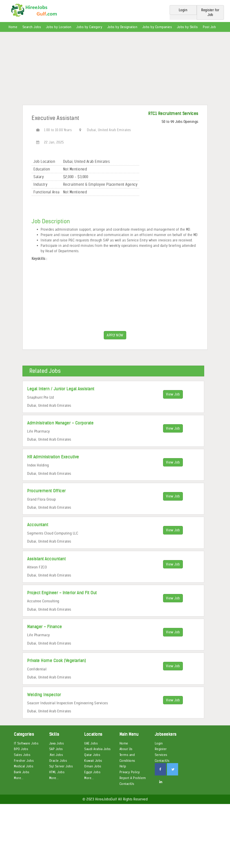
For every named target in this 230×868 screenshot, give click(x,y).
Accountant (38, 525)
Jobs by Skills (187, 27)
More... (19, 778)
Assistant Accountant (46, 559)
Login (159, 743)
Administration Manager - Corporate (60, 423)
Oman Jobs (93, 766)
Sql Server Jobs (61, 766)
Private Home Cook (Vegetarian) (56, 661)
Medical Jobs (24, 766)
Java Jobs (57, 743)
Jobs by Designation (122, 27)
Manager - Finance (45, 627)
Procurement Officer (46, 491)
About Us (126, 749)
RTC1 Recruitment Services (173, 114)
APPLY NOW (115, 335)
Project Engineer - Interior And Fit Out (62, 593)
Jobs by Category (89, 27)
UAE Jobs (91, 743)
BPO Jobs (21, 749)
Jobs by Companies (157, 27)
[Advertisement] (115, 70)
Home (13, 27)
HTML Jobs (57, 772)
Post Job (209, 27)
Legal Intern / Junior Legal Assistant (61, 389)
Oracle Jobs (58, 761)
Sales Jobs (22, 755)
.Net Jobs (56, 755)
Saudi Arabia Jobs (97, 749)
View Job (173, 394)
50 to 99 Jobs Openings (180, 122)
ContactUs (127, 784)
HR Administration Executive (53, 457)
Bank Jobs (22, 772)
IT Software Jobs (26, 743)
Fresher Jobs (24, 761)
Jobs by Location (59, 27)
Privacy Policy (130, 772)
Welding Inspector (44, 695)
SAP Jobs (56, 749)
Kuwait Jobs (93, 761)
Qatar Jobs (92, 755)
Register (161, 749)
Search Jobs (32, 27)
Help (123, 766)
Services (161, 755)
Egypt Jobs (92, 772)
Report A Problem (133, 778)
